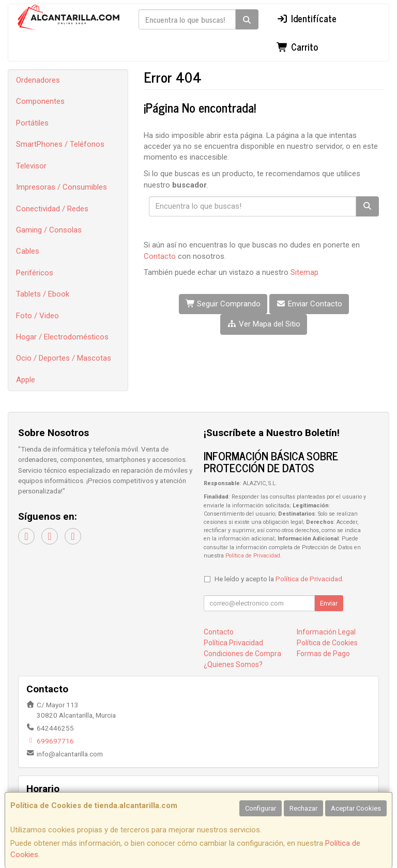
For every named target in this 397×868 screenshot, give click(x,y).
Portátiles (32, 123)
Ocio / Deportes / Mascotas (64, 358)
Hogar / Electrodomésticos (62, 337)
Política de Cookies (327, 643)
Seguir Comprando (223, 304)
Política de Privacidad (253, 556)
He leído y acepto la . (279, 579)
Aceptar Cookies (356, 808)
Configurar (261, 808)
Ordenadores (38, 80)
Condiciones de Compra (242, 654)
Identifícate (307, 18)
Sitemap (304, 272)
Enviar (329, 603)
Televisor (31, 166)
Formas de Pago (323, 654)
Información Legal (326, 632)
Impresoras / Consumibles (62, 187)
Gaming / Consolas (49, 230)
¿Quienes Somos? (233, 664)
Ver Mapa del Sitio (264, 324)
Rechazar (303, 808)
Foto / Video (37, 316)
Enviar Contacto (309, 304)
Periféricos (35, 273)
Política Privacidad (233, 643)
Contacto (160, 256)
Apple (26, 380)
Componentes (40, 101)
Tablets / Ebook (43, 294)
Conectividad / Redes (52, 209)
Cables (28, 251)
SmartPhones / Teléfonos (60, 144)
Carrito (297, 47)
